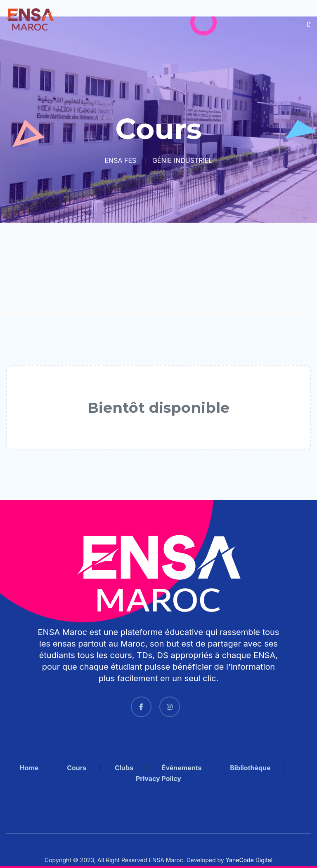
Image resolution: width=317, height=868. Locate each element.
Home (29, 768)
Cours (77, 768)
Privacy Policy (158, 779)
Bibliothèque (250, 768)
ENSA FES (120, 160)
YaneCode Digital (249, 860)
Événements (182, 768)
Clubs (124, 768)
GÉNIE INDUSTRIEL (182, 160)
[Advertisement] (158, 269)
